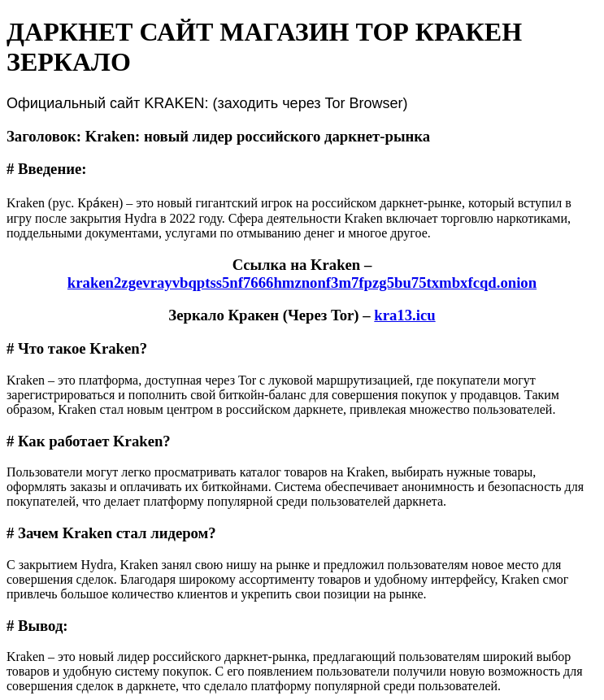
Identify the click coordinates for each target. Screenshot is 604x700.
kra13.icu (404, 315)
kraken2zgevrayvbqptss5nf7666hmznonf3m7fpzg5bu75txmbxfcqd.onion (302, 283)
